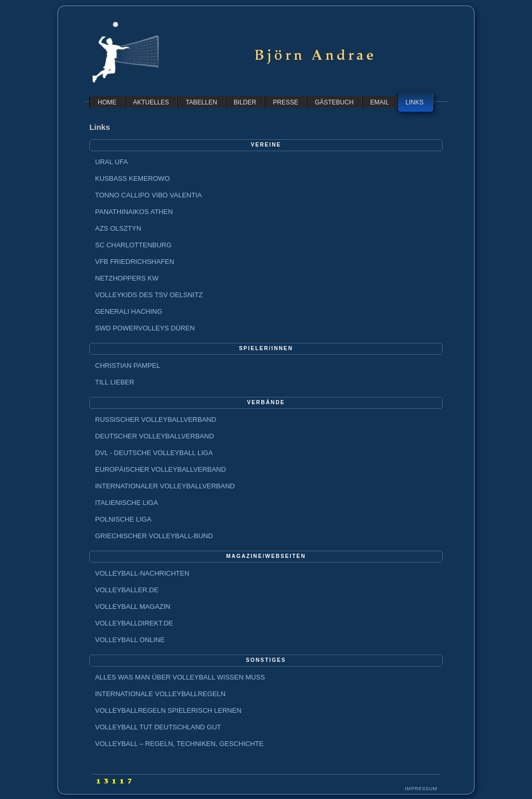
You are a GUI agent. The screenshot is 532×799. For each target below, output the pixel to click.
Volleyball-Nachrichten (142, 573)
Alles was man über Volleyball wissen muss (180, 677)
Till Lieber (115, 382)
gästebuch (334, 102)
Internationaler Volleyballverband (165, 486)
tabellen (201, 102)
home (107, 102)
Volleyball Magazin (133, 607)
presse (285, 102)
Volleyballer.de (127, 590)
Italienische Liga (127, 503)
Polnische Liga (123, 519)
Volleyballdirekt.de (134, 623)
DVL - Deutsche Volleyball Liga (154, 453)
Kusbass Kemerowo (132, 178)
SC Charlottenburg (133, 245)
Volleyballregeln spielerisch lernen (168, 710)
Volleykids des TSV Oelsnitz (149, 295)
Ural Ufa (111, 162)
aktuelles (151, 102)
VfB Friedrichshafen (135, 262)
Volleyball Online (130, 640)
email (380, 102)
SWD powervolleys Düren (145, 328)
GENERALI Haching (129, 311)
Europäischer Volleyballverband (161, 469)
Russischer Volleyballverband (156, 420)
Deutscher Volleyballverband (155, 436)
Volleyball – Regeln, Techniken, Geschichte (179, 744)
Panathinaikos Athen (134, 212)
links (415, 102)
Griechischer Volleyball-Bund (154, 536)
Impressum (421, 789)
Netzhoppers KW (127, 278)
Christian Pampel (128, 365)
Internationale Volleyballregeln (160, 694)
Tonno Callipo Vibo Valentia (148, 195)
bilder (245, 102)
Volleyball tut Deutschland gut (158, 727)
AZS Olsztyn (118, 228)
